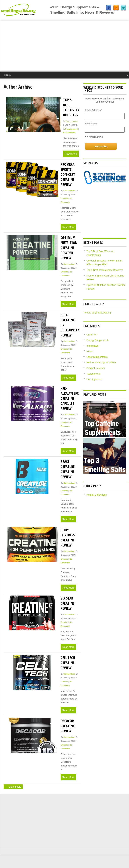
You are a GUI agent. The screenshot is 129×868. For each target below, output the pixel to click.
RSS (116, 8)
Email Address (93, 110)
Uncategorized (71, 129)
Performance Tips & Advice (101, 362)
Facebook (109, 8)
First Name (91, 124)
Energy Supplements (98, 340)
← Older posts (13, 787)
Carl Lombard (72, 121)
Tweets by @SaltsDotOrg (97, 313)
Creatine (64, 198)
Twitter (123, 8)
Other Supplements (97, 357)
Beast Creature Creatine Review (68, 469)
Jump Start (25, 10)
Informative (93, 346)
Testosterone (94, 374)
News (90, 351)
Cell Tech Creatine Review (68, 663)
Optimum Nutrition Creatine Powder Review (69, 248)
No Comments (69, 133)
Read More (71, 154)
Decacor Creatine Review (68, 726)
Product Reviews (96, 368)
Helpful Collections (97, 495)
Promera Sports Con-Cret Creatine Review (68, 174)
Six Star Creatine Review (68, 603)
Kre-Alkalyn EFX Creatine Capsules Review (70, 398)
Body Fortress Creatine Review (68, 537)
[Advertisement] (64, 45)
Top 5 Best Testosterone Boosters (74, 107)
